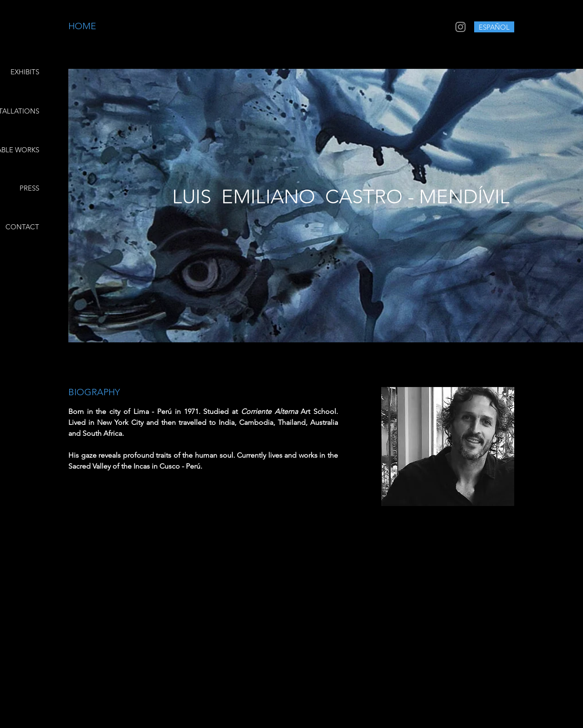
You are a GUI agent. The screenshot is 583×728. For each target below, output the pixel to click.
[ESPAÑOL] (494, 27)
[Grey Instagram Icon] (460, 27)
